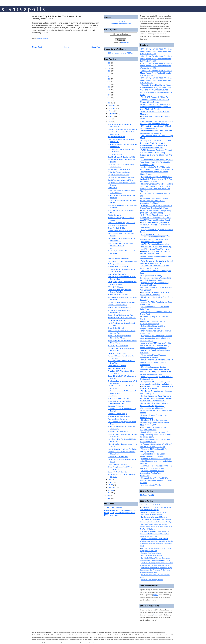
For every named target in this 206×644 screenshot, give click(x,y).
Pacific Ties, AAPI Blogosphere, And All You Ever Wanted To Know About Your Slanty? (156, 225)
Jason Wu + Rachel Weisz (117, 353)
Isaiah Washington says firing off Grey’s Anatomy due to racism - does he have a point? (155, 435)
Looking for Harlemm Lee (152, 242)
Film (106, 510)
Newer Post (37, 47)
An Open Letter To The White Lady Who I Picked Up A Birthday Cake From (156, 168)
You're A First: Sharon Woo (117, 274)
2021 (108, 76)
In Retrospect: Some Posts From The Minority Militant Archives (156, 132)
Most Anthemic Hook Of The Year (152, 505)
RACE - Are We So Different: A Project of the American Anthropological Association (157, 362)
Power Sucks (113, 188)
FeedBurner (125, 42)
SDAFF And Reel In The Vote (118, 295)
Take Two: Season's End (116, 368)
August (111, 116)
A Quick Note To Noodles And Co (119, 308)
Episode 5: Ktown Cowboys (117, 414)
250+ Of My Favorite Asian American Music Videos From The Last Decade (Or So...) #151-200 (156, 59)
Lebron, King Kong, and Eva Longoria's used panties (152, 327)
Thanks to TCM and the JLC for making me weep (154, 450)
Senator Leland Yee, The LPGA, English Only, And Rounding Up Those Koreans (156, 480)
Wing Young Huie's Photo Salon (119, 416)
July (110, 119)
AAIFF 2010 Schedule (116, 287)
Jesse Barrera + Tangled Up (118, 464)
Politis (117, 513)
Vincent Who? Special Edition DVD (120, 231)
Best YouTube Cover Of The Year (152, 556)
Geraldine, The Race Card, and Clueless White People (154, 322)
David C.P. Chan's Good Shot (118, 472)
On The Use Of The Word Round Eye (157, 247)
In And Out (112, 248)
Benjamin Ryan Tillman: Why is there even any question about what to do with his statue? (156, 338)
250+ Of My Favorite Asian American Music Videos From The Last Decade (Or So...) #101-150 (156, 66)
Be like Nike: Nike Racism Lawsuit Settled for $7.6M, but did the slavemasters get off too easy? (155, 406)
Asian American (116, 508)
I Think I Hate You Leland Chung (155, 235)
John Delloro (112, 396)
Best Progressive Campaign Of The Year (154, 517)
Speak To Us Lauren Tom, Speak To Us (121, 223)
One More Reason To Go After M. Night (121, 157)
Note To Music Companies (152, 456)
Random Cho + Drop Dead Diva (119, 170)
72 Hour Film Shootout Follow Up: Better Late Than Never (155, 267)
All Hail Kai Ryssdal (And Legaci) (119, 172)
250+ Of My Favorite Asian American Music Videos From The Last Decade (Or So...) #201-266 (156, 51)
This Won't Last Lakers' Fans (118, 432)
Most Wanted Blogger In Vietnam (151, 515)
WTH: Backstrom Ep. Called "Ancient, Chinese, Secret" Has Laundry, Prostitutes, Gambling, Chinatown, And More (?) (156, 154)
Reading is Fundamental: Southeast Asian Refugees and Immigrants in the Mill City (156, 461)
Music (107, 513)
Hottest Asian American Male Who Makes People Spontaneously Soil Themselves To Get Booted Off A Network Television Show (156, 570)
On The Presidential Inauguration (155, 244)
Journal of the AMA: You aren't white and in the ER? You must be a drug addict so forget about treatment (156, 345)
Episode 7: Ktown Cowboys (117, 225)
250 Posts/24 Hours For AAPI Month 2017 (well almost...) (156, 127)
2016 (108, 90)
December (112, 106)
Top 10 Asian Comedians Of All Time (120, 180)
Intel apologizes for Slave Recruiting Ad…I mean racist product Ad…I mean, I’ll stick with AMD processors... (156, 398)
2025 (108, 66)
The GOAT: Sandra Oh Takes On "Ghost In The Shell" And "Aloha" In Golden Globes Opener (155, 100)
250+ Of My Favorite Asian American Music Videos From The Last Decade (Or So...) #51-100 (156, 73)
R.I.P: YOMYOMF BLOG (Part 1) (155, 104)
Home (67, 47)
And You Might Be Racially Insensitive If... (122, 318)
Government (125, 510)
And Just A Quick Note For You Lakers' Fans (57, 16)
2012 (108, 98)
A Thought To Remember (117, 264)
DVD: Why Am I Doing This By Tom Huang (122, 129)
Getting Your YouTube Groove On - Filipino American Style (155, 253)
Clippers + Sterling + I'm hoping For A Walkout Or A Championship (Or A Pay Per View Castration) (156, 179)
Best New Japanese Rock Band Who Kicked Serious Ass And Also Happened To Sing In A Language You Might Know (155, 534)
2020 (108, 79)
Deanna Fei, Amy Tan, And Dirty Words (121, 302)
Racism (117, 515)
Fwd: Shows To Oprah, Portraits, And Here (123, 261)
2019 (108, 82)
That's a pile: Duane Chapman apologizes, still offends (153, 356)
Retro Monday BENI (115, 154)
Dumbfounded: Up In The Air (118, 321)
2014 (108, 95)
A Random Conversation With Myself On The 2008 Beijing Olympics (156, 445)
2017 (108, 87)
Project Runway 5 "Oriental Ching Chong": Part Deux (155, 284)
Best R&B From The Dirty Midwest (152, 580)
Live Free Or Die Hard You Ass (154, 420)
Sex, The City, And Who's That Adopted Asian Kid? (153, 429)
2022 (108, 74)
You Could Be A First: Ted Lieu (118, 398)
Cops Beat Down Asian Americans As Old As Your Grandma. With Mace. (156, 207)
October (111, 111)
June (110, 122)
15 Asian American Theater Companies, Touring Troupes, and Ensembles (154, 473)
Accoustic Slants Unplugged (118, 419)
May (110, 479)
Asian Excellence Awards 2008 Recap (157, 466)
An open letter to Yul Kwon (152, 485)
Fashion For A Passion (116, 256)
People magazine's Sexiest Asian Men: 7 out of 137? (154, 424)
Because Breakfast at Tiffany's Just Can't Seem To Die (155, 441)
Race (111, 515)
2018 (108, 84)
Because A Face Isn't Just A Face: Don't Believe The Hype (155, 294)
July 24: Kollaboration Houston (119, 175)
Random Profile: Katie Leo (117, 366)
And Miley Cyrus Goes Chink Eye (155, 249)
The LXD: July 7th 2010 (116, 328)
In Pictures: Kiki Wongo (116, 284)
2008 (108, 495)
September (112, 114)
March (111, 485)
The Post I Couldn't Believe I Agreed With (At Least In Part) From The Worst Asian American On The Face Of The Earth (156, 527)
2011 (108, 100)
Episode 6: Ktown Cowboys (117, 305)
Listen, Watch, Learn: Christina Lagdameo (122, 282)
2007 (108, 498)
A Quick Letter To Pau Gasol (153, 454)
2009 (108, 493)
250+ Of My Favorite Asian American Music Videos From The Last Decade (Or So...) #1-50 (156, 80)
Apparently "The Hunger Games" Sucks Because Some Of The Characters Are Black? (154, 201)
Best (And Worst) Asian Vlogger (151, 553)
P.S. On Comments (115, 215)
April (110, 482)
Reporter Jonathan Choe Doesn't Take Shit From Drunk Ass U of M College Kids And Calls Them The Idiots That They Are (157, 188)
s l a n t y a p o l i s (23, 9)
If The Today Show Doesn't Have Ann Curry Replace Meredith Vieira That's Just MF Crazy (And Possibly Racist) (156, 218)
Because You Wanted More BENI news (121, 177)
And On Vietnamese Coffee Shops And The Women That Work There (155, 238)
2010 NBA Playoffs (42, 38)
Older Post (96, 47)
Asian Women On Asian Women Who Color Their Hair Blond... (156, 108)
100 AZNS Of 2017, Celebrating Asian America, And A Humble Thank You (156, 122)
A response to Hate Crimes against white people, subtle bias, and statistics (156, 383)
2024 (108, 68)
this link (156, 595)
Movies (116, 510)
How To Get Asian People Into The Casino (122, 449)
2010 (108, 103)
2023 (108, 71)
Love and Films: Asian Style (153, 468)
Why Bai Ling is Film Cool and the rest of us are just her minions (157, 262)
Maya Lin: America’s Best (117, 137)
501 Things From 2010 (147, 495)
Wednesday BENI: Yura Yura (118, 457)
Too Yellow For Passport (116, 406)
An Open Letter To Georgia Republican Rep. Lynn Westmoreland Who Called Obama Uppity (156, 278)
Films (111, 510)
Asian (107, 508)
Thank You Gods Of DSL (117, 228)
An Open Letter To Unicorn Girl (119, 266)
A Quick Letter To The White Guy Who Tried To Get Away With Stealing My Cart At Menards (156, 162)
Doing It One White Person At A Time (121, 315)
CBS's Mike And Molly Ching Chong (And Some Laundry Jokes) (156, 212)
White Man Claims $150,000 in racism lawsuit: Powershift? (156, 388)
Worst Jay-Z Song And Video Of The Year (154, 512)
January (111, 490)
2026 (108, 63)
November (112, 108)
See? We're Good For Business (119, 258)
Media (133, 510)
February (112, 487)
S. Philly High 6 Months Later (118, 346)
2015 (108, 92)
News (112, 513)
